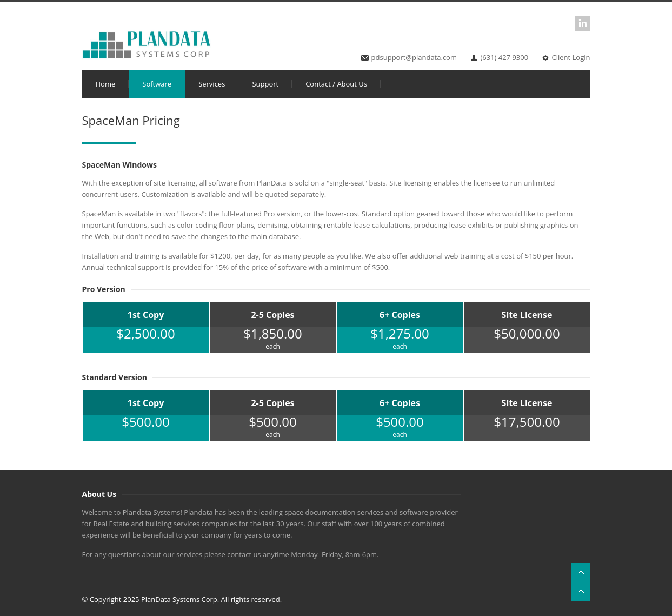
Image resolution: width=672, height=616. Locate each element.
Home (106, 84)
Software (157, 84)
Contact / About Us (336, 84)
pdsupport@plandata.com (414, 57)
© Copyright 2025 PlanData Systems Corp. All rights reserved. (182, 599)
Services (212, 84)
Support (265, 84)
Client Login (566, 57)
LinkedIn (583, 23)
